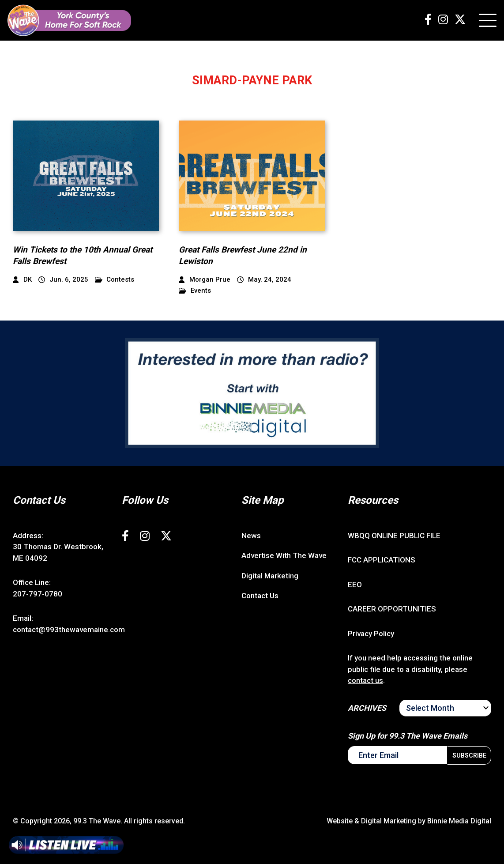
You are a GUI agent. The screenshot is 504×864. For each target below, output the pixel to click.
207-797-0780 (38, 594)
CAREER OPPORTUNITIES (392, 609)
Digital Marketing (270, 576)
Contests (115, 280)
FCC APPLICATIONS (382, 560)
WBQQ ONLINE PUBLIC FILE (394, 536)
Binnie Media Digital (459, 821)
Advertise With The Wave (284, 555)
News (251, 536)
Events (195, 291)
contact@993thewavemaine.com (69, 630)
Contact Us (260, 596)
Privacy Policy (371, 634)
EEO (355, 585)
